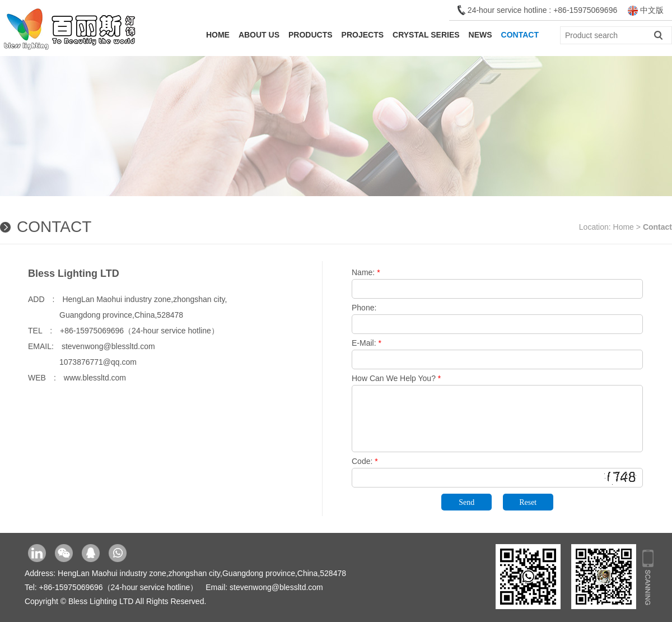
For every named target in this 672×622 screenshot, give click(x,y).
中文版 (646, 10)
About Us (259, 35)
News (480, 35)
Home (218, 35)
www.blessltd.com (95, 378)
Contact (520, 35)
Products (311, 35)
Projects (363, 35)
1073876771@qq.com (82, 362)
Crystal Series (426, 35)
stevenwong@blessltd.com (108, 346)
